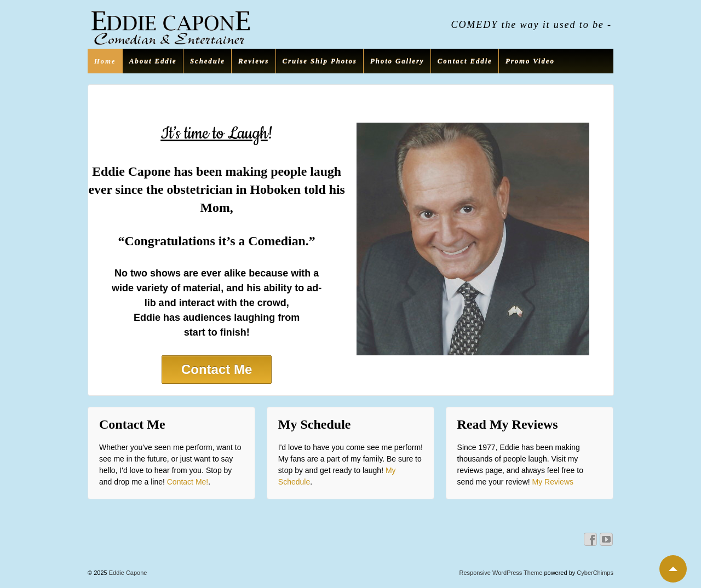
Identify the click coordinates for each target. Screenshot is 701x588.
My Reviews (553, 482)
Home (105, 61)
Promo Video (530, 61)
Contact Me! (188, 482)
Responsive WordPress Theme (501, 573)
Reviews (254, 61)
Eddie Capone (127, 573)
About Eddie (153, 61)
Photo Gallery (397, 61)
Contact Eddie (465, 61)
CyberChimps (595, 573)
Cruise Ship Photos (320, 61)
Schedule (208, 61)
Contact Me (217, 369)
